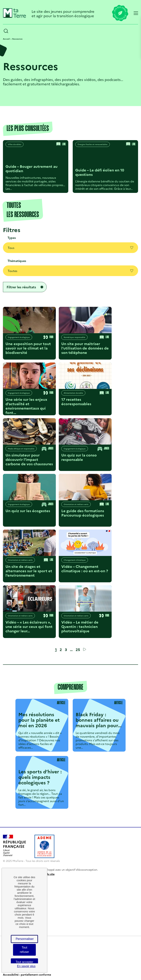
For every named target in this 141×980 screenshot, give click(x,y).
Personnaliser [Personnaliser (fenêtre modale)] (25, 939)
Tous (70, 248)
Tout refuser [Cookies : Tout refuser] (24, 950)
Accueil (6, 39)
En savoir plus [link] (26, 966)
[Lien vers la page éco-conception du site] (120, 13)
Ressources (17, 39)
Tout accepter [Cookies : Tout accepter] (24, 962)
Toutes (70, 271)
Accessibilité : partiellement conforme (27, 975)
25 (78, 649)
